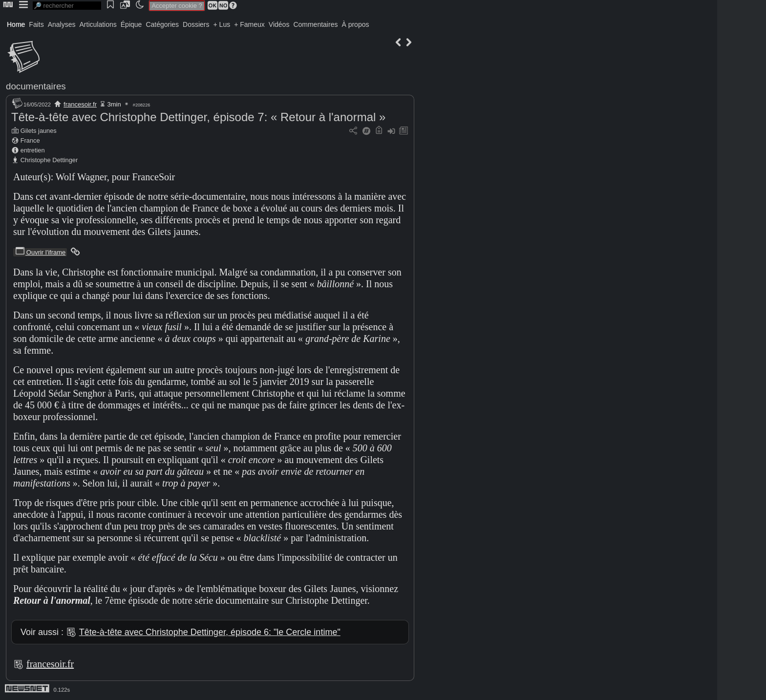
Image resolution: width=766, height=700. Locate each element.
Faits (36, 24)
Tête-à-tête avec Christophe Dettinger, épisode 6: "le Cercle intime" (210, 632)
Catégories (162, 24)
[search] (67, 6)
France (30, 140)
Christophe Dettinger (49, 160)
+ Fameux (249, 24)
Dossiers (196, 24)
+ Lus (222, 24)
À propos (355, 24)
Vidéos (279, 24)
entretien (33, 150)
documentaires (36, 86)
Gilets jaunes (39, 131)
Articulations (98, 24)
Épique (131, 24)
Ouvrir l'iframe (40, 252)
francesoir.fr (80, 104)
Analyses (62, 24)
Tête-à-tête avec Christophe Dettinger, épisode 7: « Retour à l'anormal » (198, 117)
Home (16, 24)
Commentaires (315, 24)
